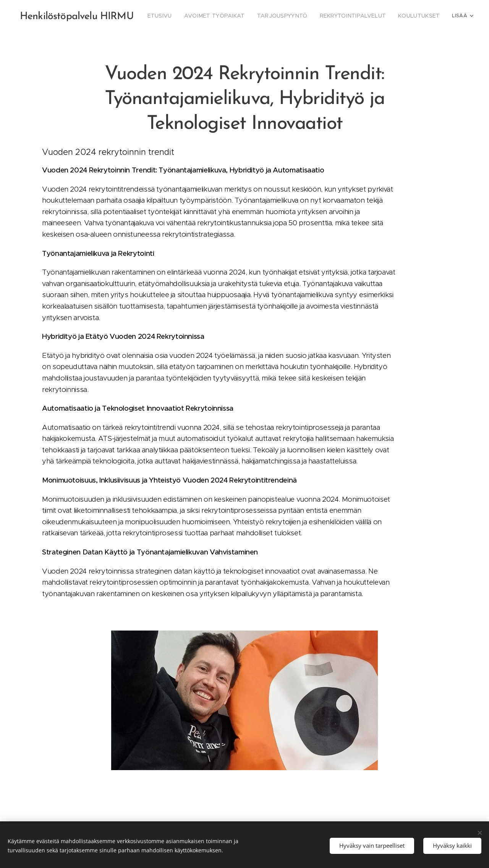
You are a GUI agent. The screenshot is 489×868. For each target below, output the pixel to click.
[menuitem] (180, 16)
